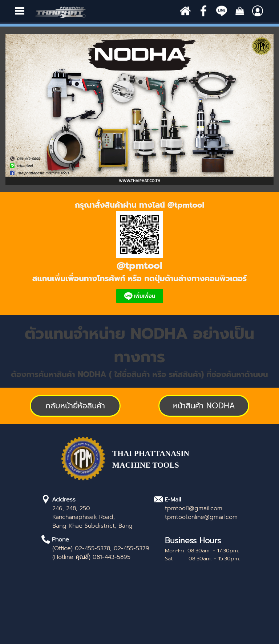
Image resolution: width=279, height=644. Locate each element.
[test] (204, 406)
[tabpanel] (139, 253)
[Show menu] (20, 11)
